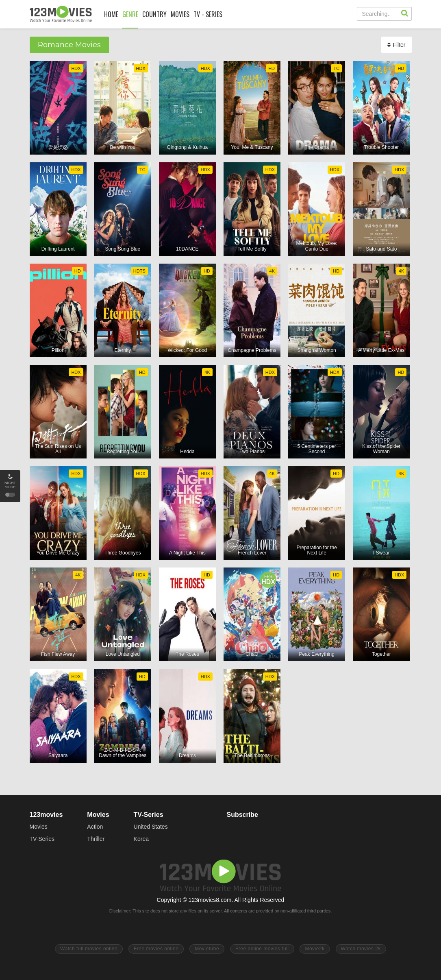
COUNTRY (154, 14)
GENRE (130, 14)
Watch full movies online (89, 949)
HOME (111, 14)
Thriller (96, 839)
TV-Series (42, 839)
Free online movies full (262, 949)
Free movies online (156, 949)
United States (151, 827)
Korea (141, 839)
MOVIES (180, 14)
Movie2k (315, 949)
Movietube (207, 949)
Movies (39, 827)
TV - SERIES (208, 14)
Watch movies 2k (361, 949)
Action (95, 827)
